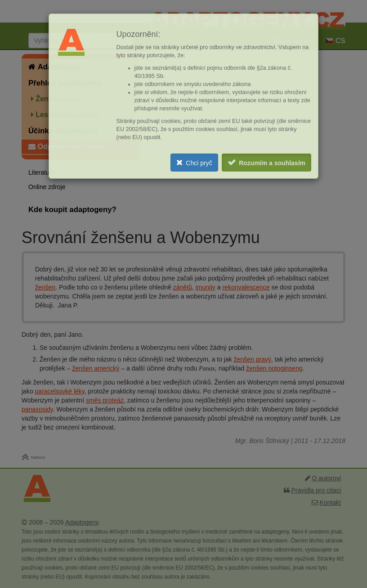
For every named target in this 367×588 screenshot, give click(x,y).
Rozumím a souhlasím (272, 163)
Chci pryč (199, 163)
